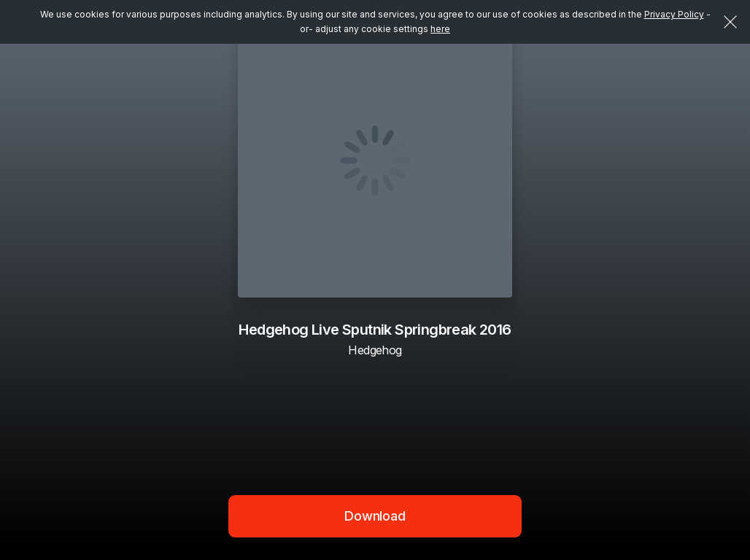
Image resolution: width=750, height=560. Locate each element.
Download (375, 516)
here (440, 29)
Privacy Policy (674, 14)
